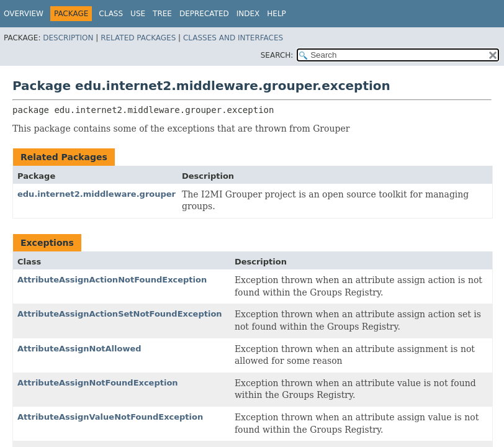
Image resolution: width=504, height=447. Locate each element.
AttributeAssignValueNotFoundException (110, 417)
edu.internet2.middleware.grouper (97, 194)
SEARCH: (277, 55)
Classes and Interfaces (233, 38)
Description (68, 38)
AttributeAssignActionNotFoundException (112, 280)
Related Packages (138, 38)
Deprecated (204, 14)
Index (248, 14)
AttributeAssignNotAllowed (79, 349)
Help (277, 14)
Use (138, 14)
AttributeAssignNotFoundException (98, 383)
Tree (162, 14)
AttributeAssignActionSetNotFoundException (120, 314)
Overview (24, 14)
